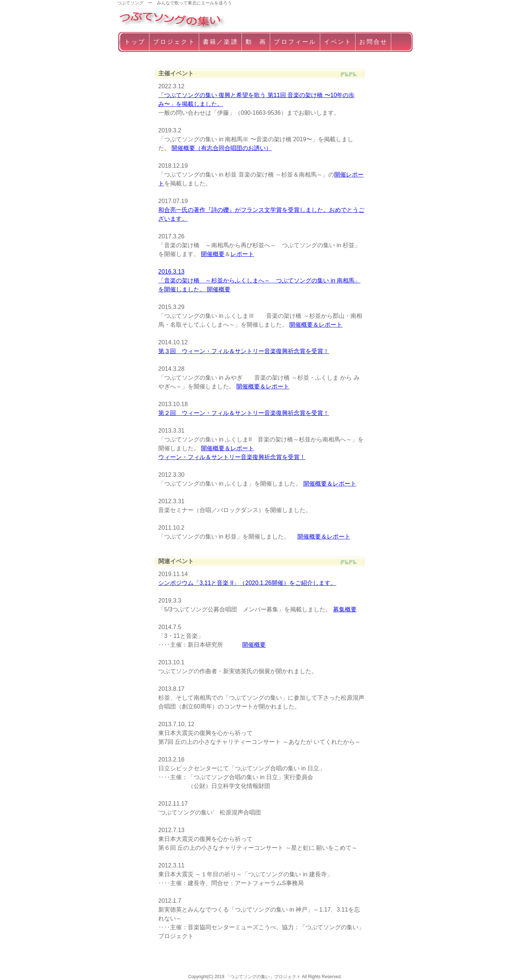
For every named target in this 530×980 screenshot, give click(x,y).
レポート (242, 254)
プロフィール (295, 42)
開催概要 (213, 254)
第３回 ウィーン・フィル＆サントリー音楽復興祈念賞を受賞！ (244, 351)
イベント (338, 42)
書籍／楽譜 (220, 42)
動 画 (256, 42)
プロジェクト (174, 42)
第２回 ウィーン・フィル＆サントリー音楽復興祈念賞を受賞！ (244, 413)
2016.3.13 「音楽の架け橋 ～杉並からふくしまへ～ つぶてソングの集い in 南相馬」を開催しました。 (259, 280)
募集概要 (345, 609)
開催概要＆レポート (316, 325)
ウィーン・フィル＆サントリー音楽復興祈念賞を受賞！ (232, 457)
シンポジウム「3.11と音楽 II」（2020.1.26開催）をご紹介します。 (247, 583)
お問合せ (373, 42)
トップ (135, 42)
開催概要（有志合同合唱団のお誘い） (222, 148)
